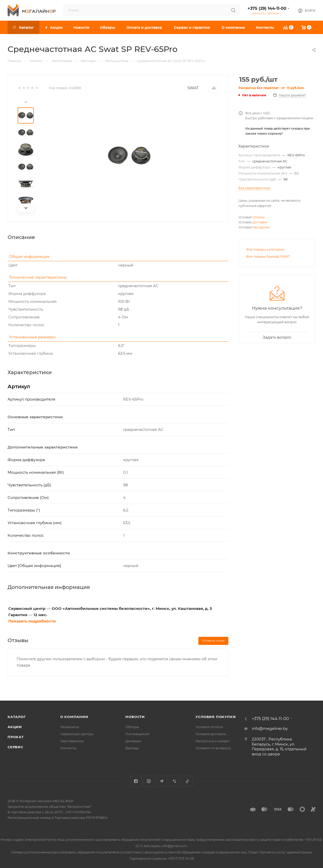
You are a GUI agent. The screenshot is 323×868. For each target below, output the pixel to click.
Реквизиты (70, 727)
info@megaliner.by (270, 728)
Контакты (68, 748)
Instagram (149, 781)
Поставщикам (137, 734)
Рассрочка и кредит (213, 741)
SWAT (193, 88)
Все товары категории (265, 249)
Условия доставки (211, 734)
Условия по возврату (213, 748)
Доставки (260, 222)
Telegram (162, 781)
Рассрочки (261, 227)
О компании (74, 717)
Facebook (136, 781)
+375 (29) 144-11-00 (267, 8)
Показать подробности (32, 621)
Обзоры (132, 727)
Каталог (17, 717)
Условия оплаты (209, 727)
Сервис (15, 747)
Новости (135, 717)
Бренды (132, 748)
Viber (174, 781)
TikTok (187, 781)
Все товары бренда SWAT (268, 256)
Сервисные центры (77, 734)
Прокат (16, 737)
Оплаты (258, 217)
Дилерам (133, 741)
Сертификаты (72, 741)
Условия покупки (216, 717)
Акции (15, 727)
